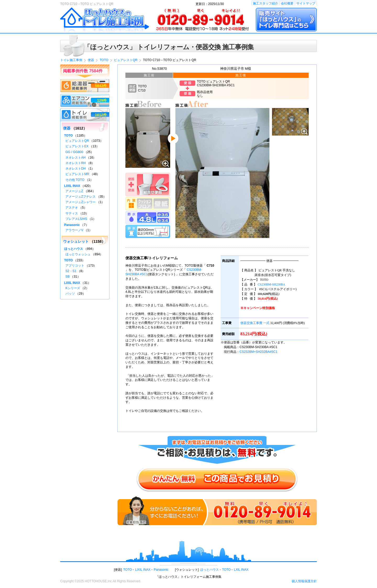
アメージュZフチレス (81, 197)
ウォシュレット (76, 241)
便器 (67, 128)
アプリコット (75, 266)
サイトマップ (306, 3)
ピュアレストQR (77, 141)
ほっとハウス (74, 249)
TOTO (68, 136)
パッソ (70, 294)
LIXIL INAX (72, 186)
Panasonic (72, 225)
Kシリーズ (73, 288)
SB (68, 277)
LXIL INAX (241, 570)
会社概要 (287, 3)
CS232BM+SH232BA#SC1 (258, 352)
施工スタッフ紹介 (265, 3)
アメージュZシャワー (81, 202)
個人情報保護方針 (304, 581)
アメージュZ (74, 191)
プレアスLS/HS (76, 219)
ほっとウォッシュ (78, 254)
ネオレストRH (76, 163)
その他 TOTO (75, 180)
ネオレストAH (76, 158)
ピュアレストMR (77, 174)
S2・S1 (71, 271)
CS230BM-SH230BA (271, 284)
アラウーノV (74, 230)
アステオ (72, 208)
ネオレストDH (76, 169)
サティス (72, 213)
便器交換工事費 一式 (255, 323)
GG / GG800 (74, 152)
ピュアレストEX (77, 146)
